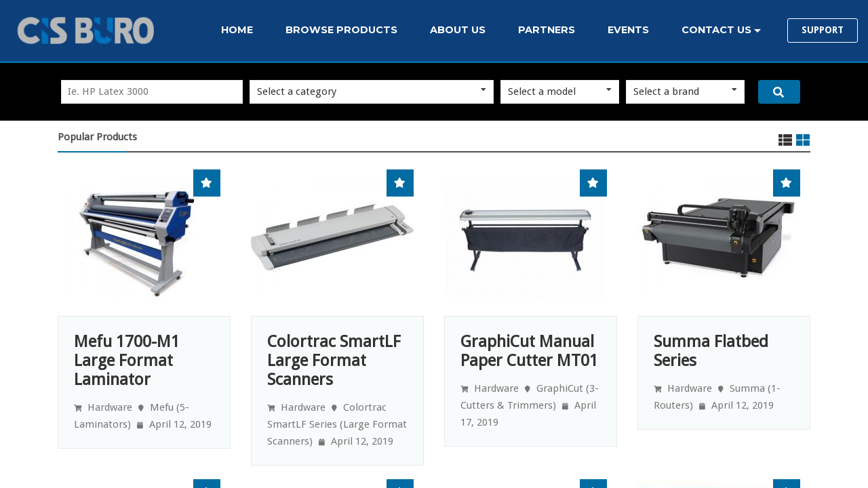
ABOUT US (458, 30)
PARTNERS (547, 30)
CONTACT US (716, 30)
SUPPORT (823, 30)
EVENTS (628, 30)
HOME (237, 30)
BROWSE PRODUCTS (341, 30)
